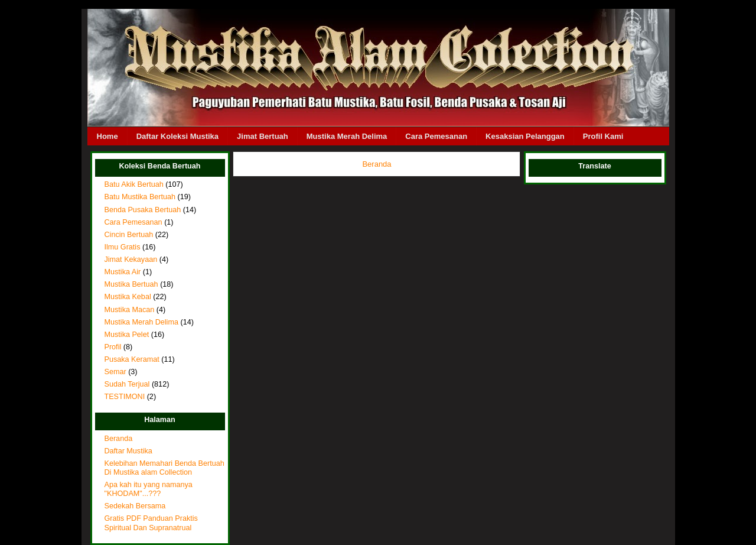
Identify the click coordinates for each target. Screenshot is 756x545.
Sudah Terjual (127, 384)
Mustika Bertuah (131, 284)
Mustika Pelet (127, 335)
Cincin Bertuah (129, 235)
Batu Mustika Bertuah (140, 197)
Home (107, 136)
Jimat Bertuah (263, 136)
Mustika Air (123, 272)
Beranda (119, 439)
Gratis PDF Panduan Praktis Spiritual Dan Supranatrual (151, 523)
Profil (113, 347)
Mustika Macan (130, 310)
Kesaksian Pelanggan (525, 136)
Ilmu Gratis (123, 247)
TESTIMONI (125, 397)
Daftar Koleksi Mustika (177, 136)
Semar (115, 372)
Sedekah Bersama (135, 506)
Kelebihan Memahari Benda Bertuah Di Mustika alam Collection (164, 468)
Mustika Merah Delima (347, 136)
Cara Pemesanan (436, 136)
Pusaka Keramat (132, 359)
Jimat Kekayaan (131, 259)
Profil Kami (603, 136)
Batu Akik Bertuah (134, 184)
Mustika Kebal (128, 297)
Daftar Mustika (128, 451)
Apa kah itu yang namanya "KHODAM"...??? (149, 489)
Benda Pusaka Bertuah (143, 210)
